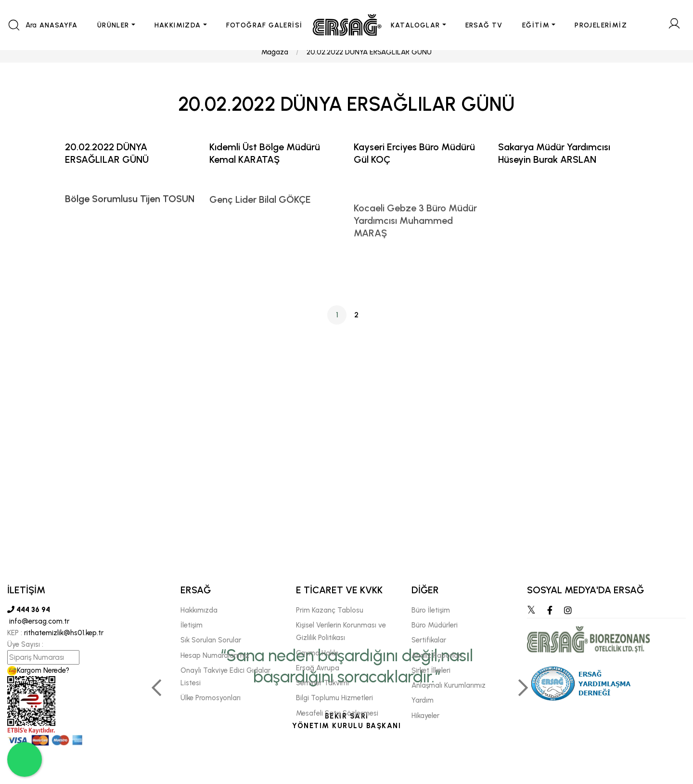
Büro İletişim (431, 610)
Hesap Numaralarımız (215, 655)
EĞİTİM (536, 25)
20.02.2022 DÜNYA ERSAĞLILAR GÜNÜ (369, 61)
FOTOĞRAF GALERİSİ (264, 25)
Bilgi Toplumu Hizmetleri (334, 698)
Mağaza (275, 61)
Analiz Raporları (437, 655)
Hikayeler (425, 716)
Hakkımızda (199, 610)
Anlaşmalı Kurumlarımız (449, 685)
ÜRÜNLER (113, 25)
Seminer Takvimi (322, 683)
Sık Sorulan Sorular (211, 640)
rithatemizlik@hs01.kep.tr (64, 633)
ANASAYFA (59, 25)
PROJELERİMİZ (601, 25)
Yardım (423, 700)
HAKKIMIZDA (178, 25)
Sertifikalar (429, 640)
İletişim (192, 625)
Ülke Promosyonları (211, 698)
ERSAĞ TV (484, 25)
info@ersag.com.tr (38, 621)
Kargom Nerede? (38, 670)
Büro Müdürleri (435, 625)
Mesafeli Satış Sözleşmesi (337, 713)
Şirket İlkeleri (431, 670)
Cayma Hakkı (317, 653)
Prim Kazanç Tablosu (330, 610)
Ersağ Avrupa (318, 668)
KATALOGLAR (416, 25)
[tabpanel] (346, 568)
